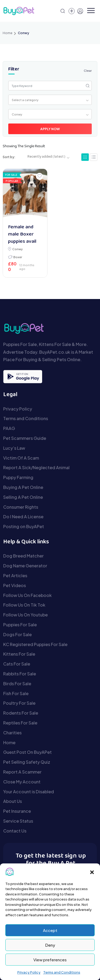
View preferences (50, 960)
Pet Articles (15, 575)
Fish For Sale (16, 693)
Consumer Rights (21, 507)
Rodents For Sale (21, 713)
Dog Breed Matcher (23, 556)
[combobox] (50, 100)
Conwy (17, 249)
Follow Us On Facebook (27, 595)
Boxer (18, 257)
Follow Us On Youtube (25, 615)
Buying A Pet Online (23, 487)
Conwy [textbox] (17, 114)
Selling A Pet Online (23, 497)
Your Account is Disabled (29, 792)
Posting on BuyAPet (24, 526)
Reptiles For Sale (20, 723)
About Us (13, 801)
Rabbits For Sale (20, 674)
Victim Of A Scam (21, 458)
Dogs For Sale (17, 634)
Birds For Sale (17, 684)
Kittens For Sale (19, 654)
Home (7, 33)
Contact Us (15, 831)
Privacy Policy (29, 972)
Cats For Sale (17, 664)
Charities (12, 733)
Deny (50, 945)
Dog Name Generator (25, 566)
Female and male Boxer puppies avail (22, 234)
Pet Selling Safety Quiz (27, 762)
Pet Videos (15, 585)
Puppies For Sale (20, 625)
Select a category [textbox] (25, 100)
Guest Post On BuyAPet (27, 752)
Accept (50, 930)
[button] (92, 872)
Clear (88, 70)
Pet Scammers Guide (25, 438)
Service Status (18, 821)
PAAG (9, 428)
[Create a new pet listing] (72, 11)
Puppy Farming (18, 477)
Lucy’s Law (14, 448)
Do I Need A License (23, 517)
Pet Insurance (17, 811)
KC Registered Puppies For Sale (35, 644)
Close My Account (22, 782)
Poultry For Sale (19, 703)
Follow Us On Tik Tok (24, 605)
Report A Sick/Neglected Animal (36, 467)
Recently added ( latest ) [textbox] (46, 156)
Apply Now (50, 129)
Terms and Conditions (62, 972)
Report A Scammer (22, 772)
